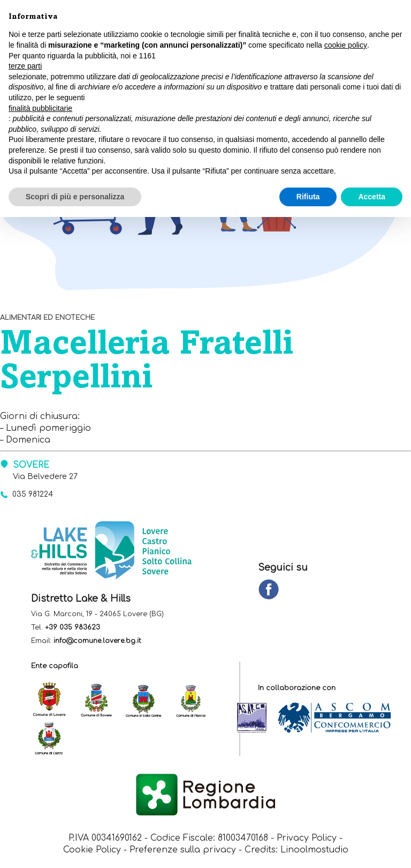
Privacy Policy (308, 839)
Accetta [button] (372, 197)
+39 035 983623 (73, 628)
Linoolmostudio (315, 851)
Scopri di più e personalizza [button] (75, 197)
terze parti (25, 66)
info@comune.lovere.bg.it (98, 642)
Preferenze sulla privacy (183, 851)
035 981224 (34, 495)
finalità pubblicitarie (40, 108)
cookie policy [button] (346, 45)
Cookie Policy (92, 851)
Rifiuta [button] (308, 197)
